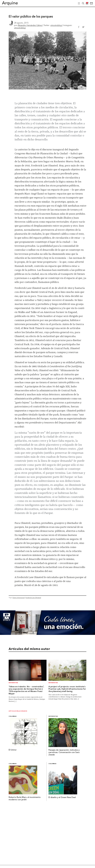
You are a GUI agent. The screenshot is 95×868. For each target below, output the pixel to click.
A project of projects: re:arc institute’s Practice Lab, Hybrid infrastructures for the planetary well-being (67, 689)
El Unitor (13, 750)
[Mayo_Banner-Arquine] (47, 634)
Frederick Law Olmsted (33, 598)
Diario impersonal (19, 598)
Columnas (13, 716)
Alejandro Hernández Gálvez (30, 25)
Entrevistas (13, 683)
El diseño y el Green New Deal (62, 798)
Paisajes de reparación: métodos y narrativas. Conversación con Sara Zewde (64, 752)
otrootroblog (56, 25)
